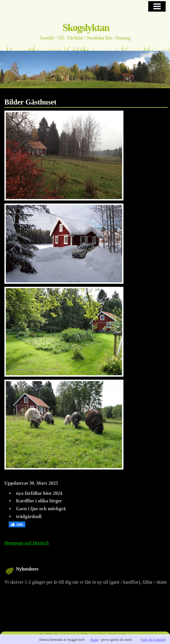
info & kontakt (153, 640)
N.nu (94, 640)
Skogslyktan (86, 28)
